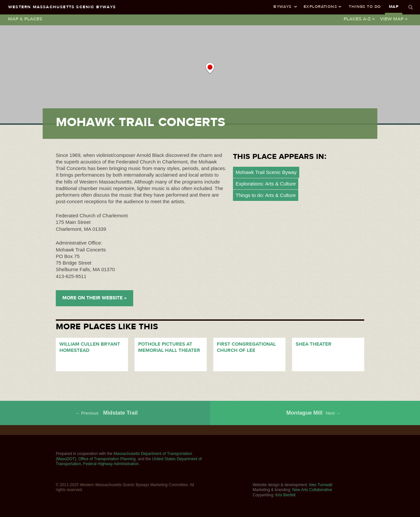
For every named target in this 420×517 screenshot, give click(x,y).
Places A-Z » (359, 19)
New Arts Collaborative (312, 490)
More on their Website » (94, 298)
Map (394, 6)
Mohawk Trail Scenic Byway (266, 172)
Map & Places (25, 19)
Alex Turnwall (320, 485)
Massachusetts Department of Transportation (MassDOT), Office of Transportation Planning (124, 456)
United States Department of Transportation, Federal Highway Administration (129, 462)
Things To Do (365, 6)
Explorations (320, 6)
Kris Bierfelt (285, 495)
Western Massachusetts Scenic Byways (62, 7)
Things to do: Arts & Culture (266, 195)
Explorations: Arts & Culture (266, 184)
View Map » (394, 19)
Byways (283, 6)
